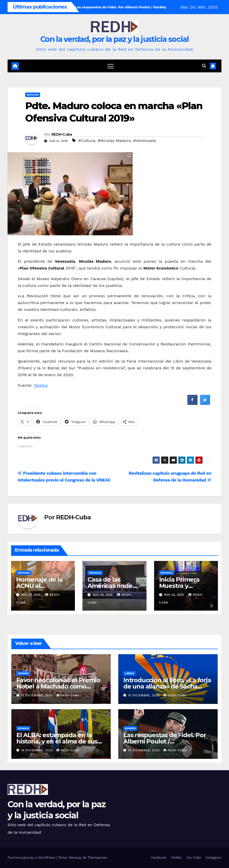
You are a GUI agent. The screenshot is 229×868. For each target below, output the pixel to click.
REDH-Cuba (62, 134)
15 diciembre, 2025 (38, 695)
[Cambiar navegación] (111, 66)
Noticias (33, 95)
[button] (204, 66)
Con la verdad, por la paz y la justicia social (115, 39)
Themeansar (97, 858)
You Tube (194, 858)
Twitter (176, 858)
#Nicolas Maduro (114, 141)
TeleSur (41, 385)
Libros (130, 673)
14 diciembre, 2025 (38, 750)
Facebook (159, 858)
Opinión (23, 673)
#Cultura (87, 141)
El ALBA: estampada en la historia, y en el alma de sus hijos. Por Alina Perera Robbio (60, 741)
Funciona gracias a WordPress (32, 858)
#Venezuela (145, 141)
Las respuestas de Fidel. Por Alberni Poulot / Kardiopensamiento (165, 741)
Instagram (213, 858)
